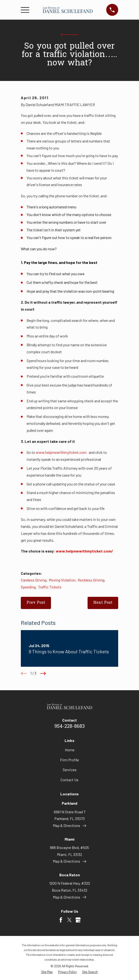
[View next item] (43, 673)
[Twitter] (69, 920)
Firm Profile (69, 760)
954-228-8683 (69, 727)
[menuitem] (47, 972)
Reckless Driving (91, 580)
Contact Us (69, 780)
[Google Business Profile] (78, 920)
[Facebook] (61, 920)
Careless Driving (34, 580)
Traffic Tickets (50, 587)
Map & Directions (70, 825)
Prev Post (36, 603)
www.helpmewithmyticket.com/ (84, 551)
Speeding (28, 587)
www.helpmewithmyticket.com (61, 452)
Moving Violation (62, 580)
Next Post (103, 603)
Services (70, 770)
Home (70, 750)
